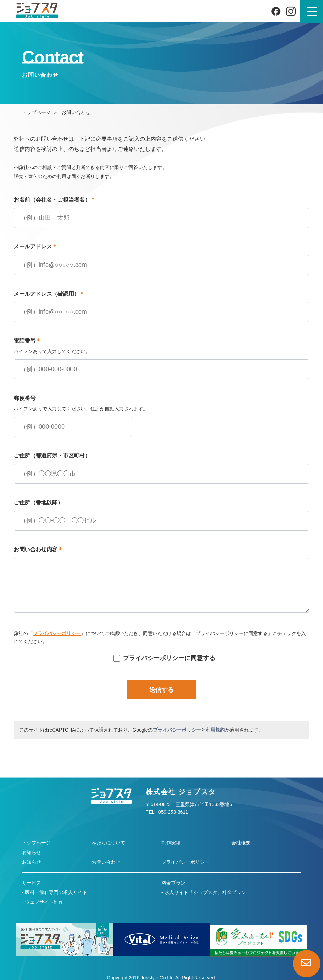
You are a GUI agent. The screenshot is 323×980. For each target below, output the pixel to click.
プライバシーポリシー (57, 633)
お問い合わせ (106, 862)
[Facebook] (276, 11)
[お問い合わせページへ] (307, 964)
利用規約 (215, 730)
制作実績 (171, 843)
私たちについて (108, 843)
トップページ (36, 112)
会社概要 (241, 843)
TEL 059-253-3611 (167, 812)
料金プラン (173, 883)
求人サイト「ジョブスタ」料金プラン (205, 892)
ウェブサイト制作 (44, 902)
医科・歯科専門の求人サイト (56, 892)
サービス (31, 883)
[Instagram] (291, 11)
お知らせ (31, 852)
